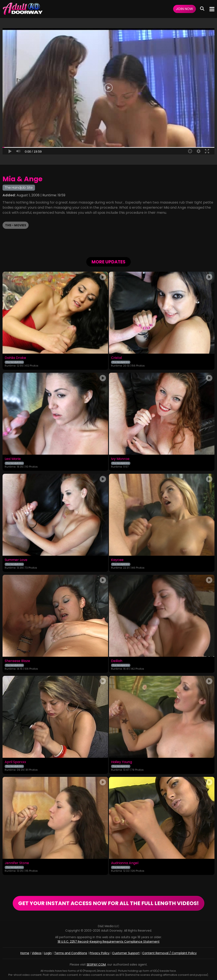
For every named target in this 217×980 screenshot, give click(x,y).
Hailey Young (122, 762)
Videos (37, 953)
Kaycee (117, 560)
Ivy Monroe (120, 459)
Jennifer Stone (17, 863)
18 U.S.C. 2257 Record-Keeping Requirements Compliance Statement (109, 942)
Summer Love (16, 560)
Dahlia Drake (15, 358)
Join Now (184, 9)
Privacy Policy (100, 953)
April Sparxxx (15, 762)
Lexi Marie (13, 459)
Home (25, 953)
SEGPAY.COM (96, 965)
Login (48, 953)
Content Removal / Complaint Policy (169, 953)
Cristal (116, 358)
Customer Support (126, 953)
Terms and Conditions (71, 953)
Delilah (117, 661)
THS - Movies (16, 225)
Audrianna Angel (125, 863)
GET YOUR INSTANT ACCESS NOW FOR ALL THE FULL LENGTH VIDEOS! (108, 903)
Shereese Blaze (17, 661)
